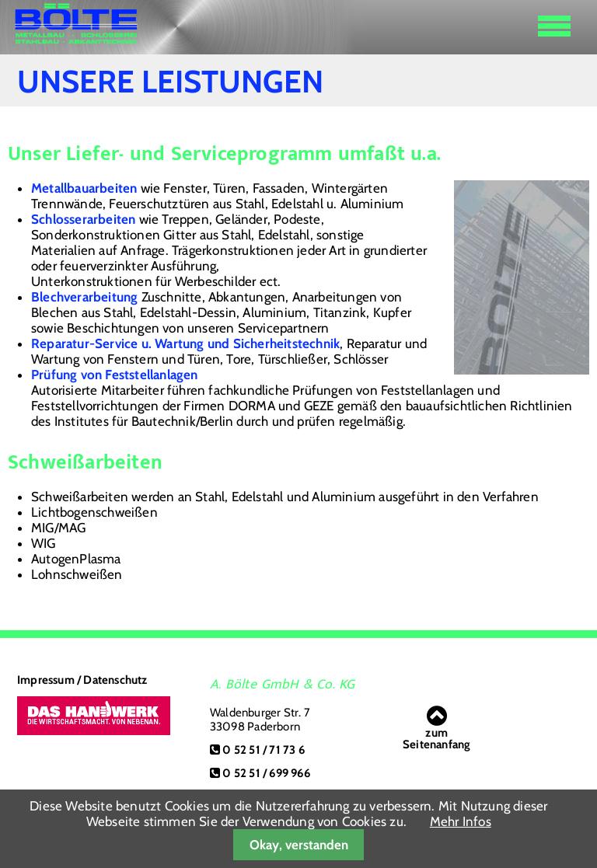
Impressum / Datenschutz (82, 680)
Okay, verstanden (299, 845)
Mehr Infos (461, 821)
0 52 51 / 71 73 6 (263, 750)
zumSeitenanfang (436, 727)
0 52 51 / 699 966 (266, 773)
